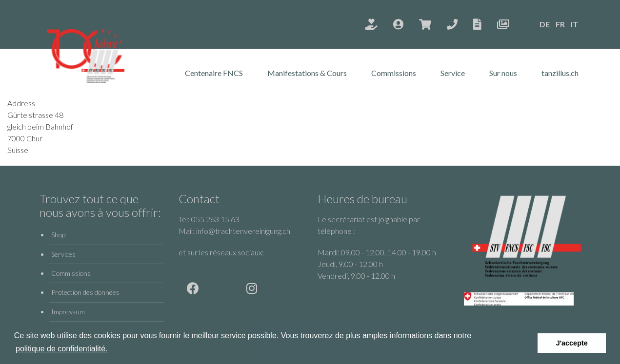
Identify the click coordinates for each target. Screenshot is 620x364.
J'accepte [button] (572, 343)
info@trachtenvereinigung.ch (243, 231)
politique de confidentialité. (62, 349)
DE (545, 24)
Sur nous (503, 73)
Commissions (394, 73)
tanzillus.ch (560, 73)
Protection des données (85, 292)
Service (453, 73)
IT (574, 24)
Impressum (68, 312)
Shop (58, 235)
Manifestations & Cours (307, 73)
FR (560, 24)
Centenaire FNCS (214, 73)
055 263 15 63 (215, 219)
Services (63, 254)
